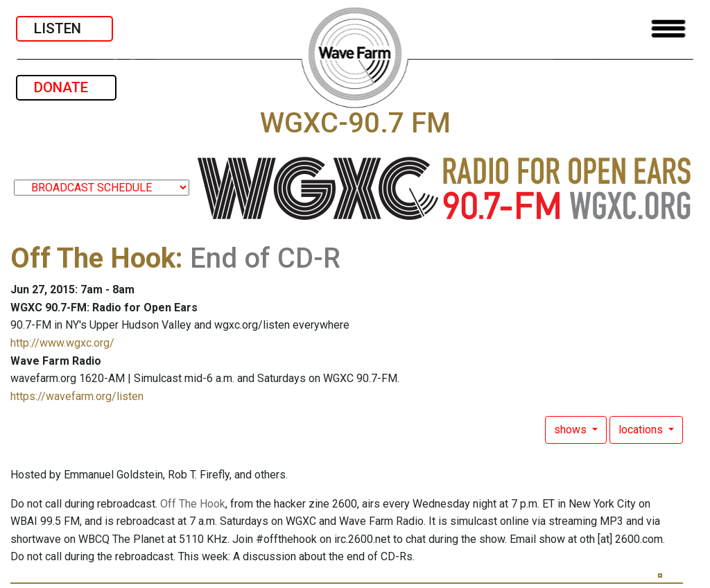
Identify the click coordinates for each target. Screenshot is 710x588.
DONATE (66, 87)
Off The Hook (93, 258)
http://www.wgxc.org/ (62, 343)
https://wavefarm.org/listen (77, 396)
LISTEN (64, 28)
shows (572, 430)
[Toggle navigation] (668, 29)
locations (642, 430)
